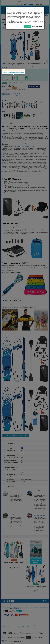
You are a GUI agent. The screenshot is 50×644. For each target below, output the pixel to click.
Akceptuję (27, 27)
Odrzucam (35, 27)
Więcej (41, 27)
